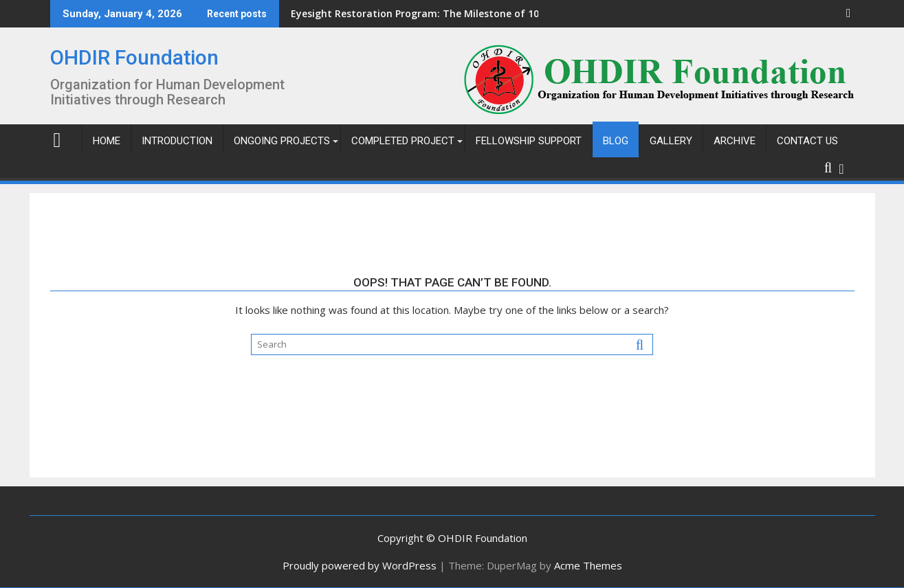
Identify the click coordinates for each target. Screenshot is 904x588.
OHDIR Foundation (134, 57)
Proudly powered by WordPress (360, 565)
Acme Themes (588, 565)
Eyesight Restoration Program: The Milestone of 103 (345, 13)
